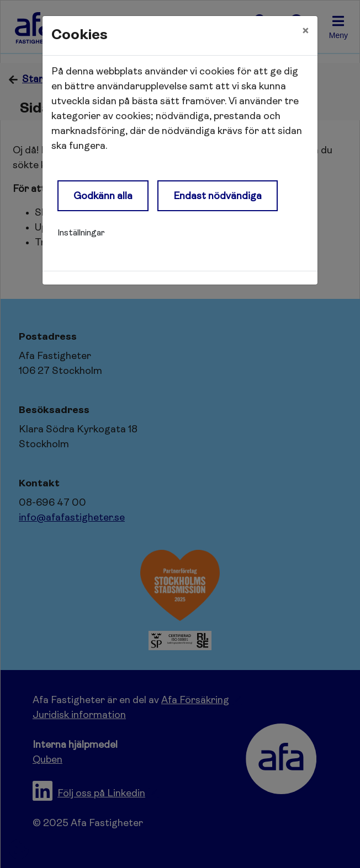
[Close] (305, 31)
